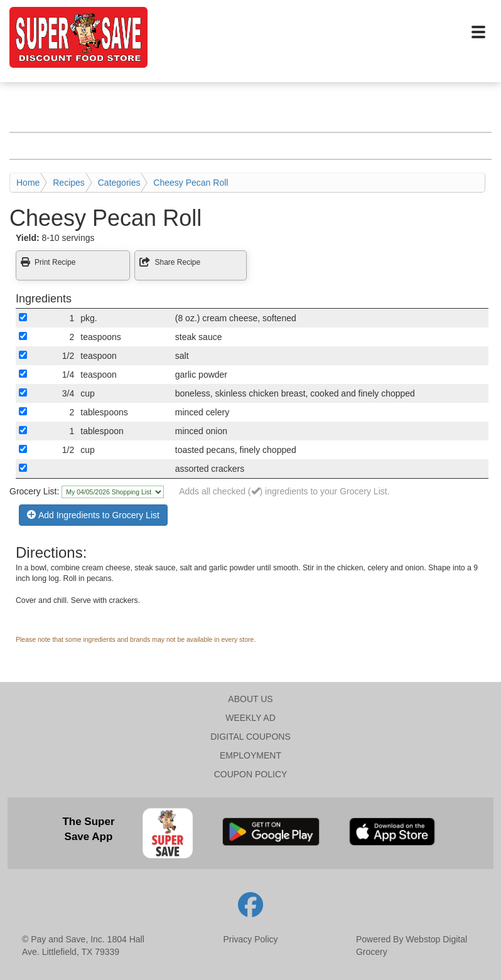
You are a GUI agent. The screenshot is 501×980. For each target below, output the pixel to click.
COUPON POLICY (251, 774)
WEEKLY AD (251, 718)
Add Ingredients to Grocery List (93, 515)
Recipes (69, 183)
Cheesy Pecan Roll (191, 183)
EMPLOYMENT (251, 755)
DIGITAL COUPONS (251, 737)
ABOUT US (250, 699)
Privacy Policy (250, 939)
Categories (119, 183)
